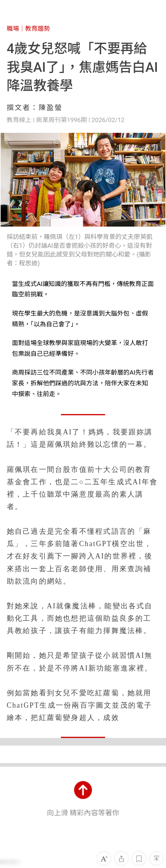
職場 (13, 29)
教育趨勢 (37, 29)
